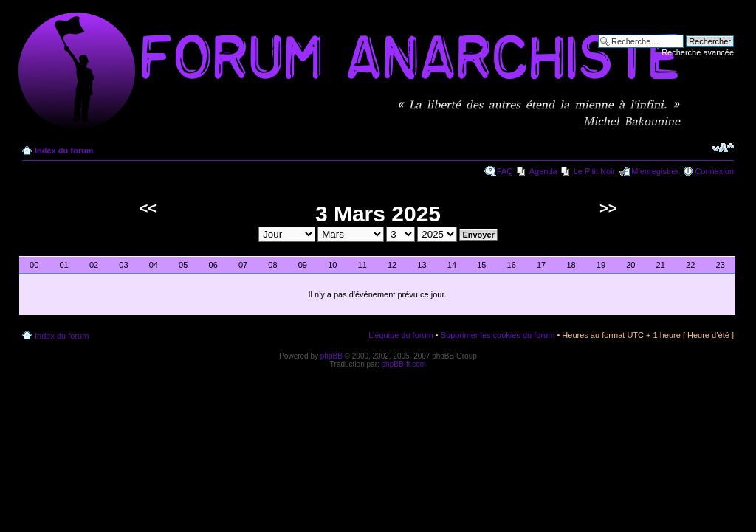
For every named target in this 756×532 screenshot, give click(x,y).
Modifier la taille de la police (723, 148)
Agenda (543, 171)
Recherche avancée (698, 52)
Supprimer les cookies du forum (498, 335)
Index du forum (64, 151)
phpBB (331, 356)
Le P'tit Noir (595, 171)
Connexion (714, 171)
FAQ (505, 171)
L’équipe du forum (401, 335)
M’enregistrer (655, 171)
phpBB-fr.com (404, 364)
